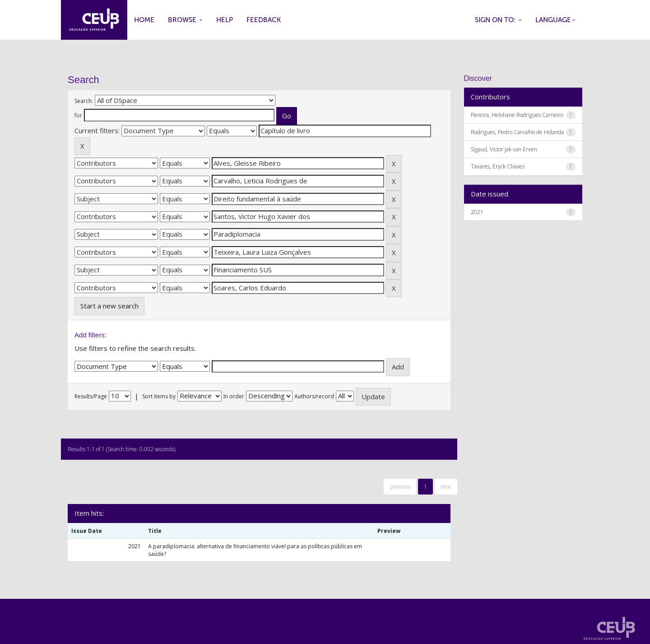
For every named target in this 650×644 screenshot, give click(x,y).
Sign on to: (498, 20)
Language (555, 20)
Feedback (264, 20)
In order (234, 396)
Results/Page (91, 396)
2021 (477, 212)
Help (225, 20)
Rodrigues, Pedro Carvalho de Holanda (517, 132)
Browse (185, 20)
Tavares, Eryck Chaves (498, 166)
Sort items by (159, 396)
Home (144, 20)
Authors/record (314, 396)
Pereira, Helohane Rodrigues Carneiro (517, 115)
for (78, 115)
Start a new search (109, 306)
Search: (84, 101)
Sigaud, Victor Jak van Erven (504, 149)
